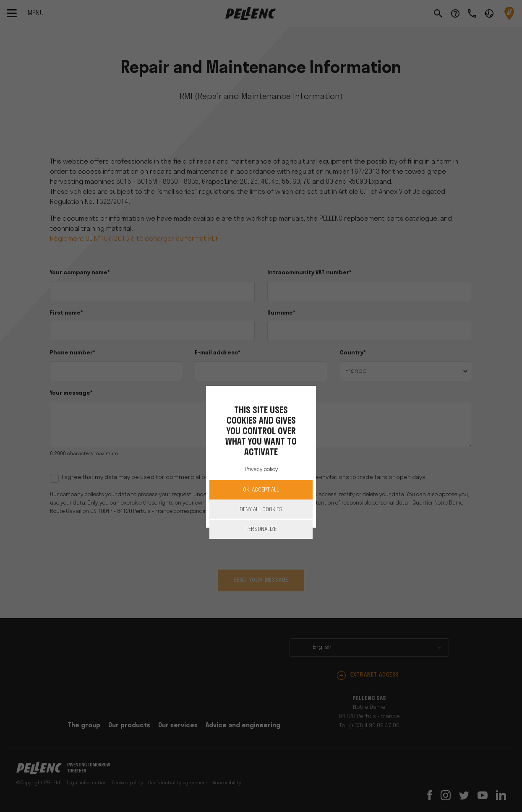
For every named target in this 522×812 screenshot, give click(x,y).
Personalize (261, 530)
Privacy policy (261, 470)
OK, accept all (261, 490)
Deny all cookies (261, 510)
